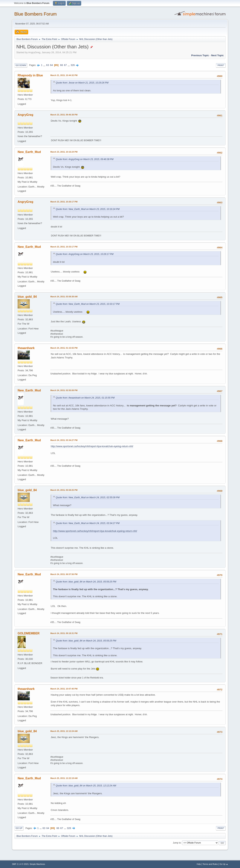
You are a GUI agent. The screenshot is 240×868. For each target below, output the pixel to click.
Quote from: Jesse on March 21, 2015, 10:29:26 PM (82, 83)
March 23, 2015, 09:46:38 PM (64, 115)
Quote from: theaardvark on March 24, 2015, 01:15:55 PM (85, 398)
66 (62, 65)
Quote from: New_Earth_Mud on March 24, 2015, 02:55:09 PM (88, 497)
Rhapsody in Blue (30, 75)
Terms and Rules (210, 864)
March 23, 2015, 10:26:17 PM (64, 202)
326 (73, 65)
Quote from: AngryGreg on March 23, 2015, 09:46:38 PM (85, 159)
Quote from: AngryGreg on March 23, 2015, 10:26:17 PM (85, 254)
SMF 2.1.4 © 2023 (20, 864)
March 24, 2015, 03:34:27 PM (64, 440)
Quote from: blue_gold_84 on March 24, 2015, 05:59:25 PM (86, 582)
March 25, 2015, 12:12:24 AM (64, 731)
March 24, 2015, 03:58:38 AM (64, 297)
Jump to (177, 843)
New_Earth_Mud (29, 152)
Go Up (19, 828)
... (45, 65)
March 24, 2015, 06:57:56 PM (64, 574)
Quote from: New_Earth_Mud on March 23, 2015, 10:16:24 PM (88, 209)
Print (221, 65)
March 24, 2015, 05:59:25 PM (64, 490)
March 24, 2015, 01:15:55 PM (64, 348)
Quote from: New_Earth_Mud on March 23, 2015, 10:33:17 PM (88, 304)
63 (48, 65)
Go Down (21, 65)
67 (65, 65)
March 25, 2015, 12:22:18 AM (64, 778)
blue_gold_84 (27, 297)
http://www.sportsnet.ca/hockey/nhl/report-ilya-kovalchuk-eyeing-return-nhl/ (92, 446)
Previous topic (200, 55)
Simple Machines (37, 864)
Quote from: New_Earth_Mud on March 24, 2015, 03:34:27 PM (88, 523)
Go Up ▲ (224, 864)
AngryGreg (25, 115)
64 (52, 65)
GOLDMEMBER (29, 633)
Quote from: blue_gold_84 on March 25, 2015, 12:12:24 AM (86, 786)
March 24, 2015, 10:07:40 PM (64, 689)
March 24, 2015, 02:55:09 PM (64, 390)
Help (199, 864)
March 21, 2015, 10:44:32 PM (64, 75)
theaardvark (26, 348)
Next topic (217, 55)
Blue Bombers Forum (35, 14)
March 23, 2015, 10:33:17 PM (64, 247)
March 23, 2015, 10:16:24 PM (64, 152)
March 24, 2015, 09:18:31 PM (64, 633)
